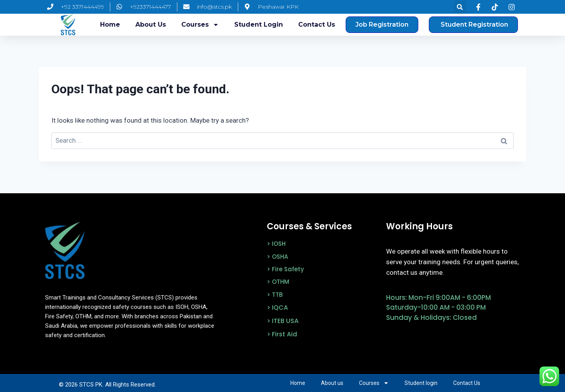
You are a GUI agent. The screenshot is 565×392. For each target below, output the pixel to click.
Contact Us (317, 24)
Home (110, 24)
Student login (259, 24)
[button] (460, 7)
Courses (200, 25)
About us (151, 24)
